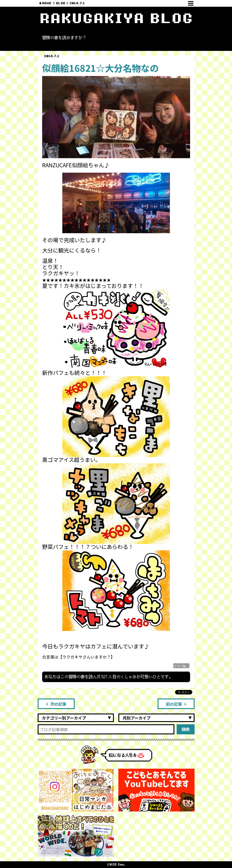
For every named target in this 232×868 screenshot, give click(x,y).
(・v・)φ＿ (181, 666)
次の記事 (56, 704)
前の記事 (176, 704)
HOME (47, 3)
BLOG (61, 3)
